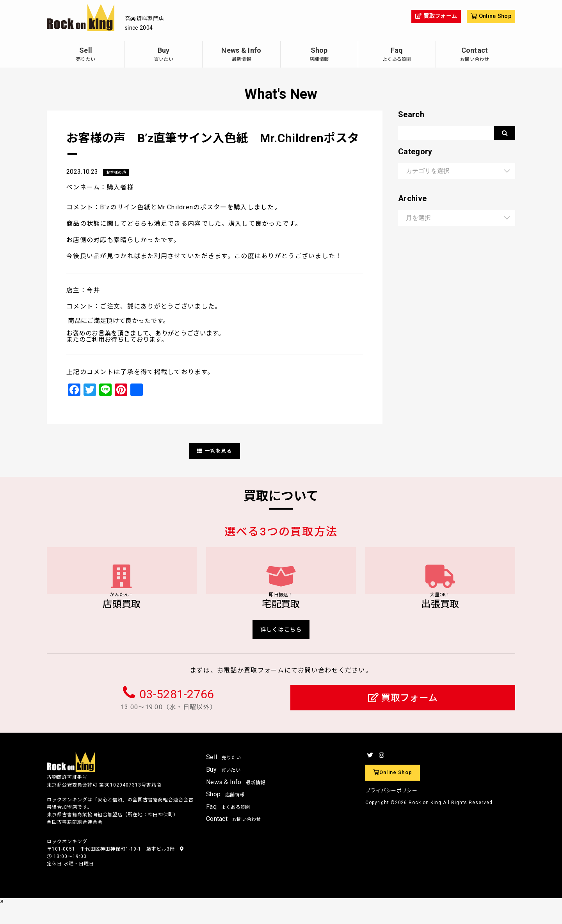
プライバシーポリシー (391, 810)
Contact (475, 55)
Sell (86, 55)
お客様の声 (118, 173)
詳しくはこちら (281, 647)
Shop (319, 55)
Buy (164, 55)
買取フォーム (403, 717)
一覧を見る (215, 451)
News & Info (241, 55)
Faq (397, 55)
